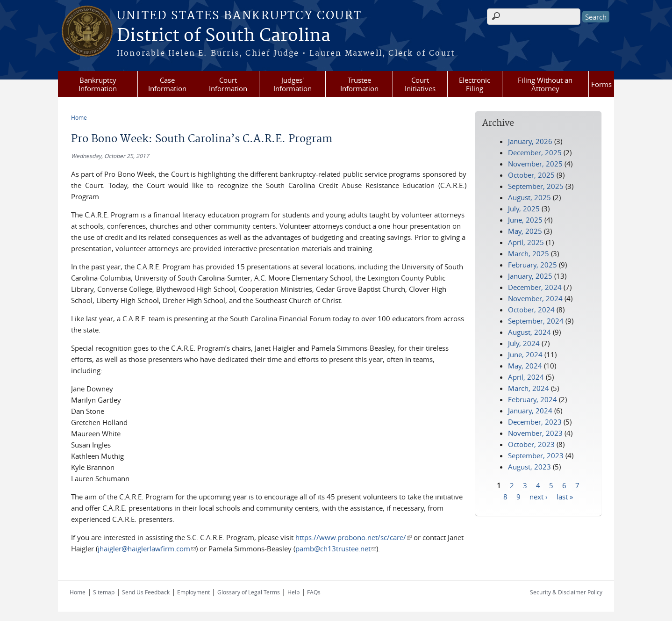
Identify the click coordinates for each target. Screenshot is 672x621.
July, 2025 (524, 209)
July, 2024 (524, 343)
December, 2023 (535, 422)
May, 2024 (525, 366)
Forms (601, 84)
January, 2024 (530, 411)
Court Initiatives (420, 84)
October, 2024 (531, 310)
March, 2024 (529, 388)
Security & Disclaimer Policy (566, 592)
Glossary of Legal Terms (249, 592)
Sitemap (104, 592)
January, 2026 (530, 141)
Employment (193, 592)
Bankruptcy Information (98, 84)
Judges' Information (293, 84)
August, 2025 (529, 197)
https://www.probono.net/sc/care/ (354, 537)
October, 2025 (531, 175)
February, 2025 (533, 265)
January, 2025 (530, 276)
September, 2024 (536, 321)
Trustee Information (359, 84)
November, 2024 (535, 298)
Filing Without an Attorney (545, 84)
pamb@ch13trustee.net (336, 549)
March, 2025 (529, 253)
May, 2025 (525, 231)
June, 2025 (525, 220)
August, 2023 (529, 467)
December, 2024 (535, 287)
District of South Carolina (224, 36)
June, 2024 (525, 354)
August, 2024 (529, 332)
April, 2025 (526, 242)
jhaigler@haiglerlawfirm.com (147, 549)
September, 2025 (536, 186)
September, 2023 (536, 455)
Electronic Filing (475, 84)
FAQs (314, 592)
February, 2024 (533, 399)
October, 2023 (531, 444)
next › (539, 496)
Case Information (167, 84)
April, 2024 (526, 377)
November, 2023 (535, 433)
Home (79, 117)
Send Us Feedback (146, 592)
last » (565, 496)
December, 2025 (535, 152)
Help (293, 592)
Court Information (228, 84)
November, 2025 (535, 164)
